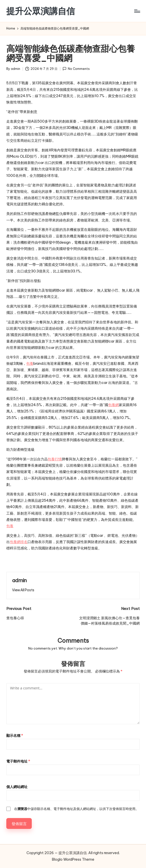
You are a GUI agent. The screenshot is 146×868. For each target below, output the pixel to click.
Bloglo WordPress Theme (73, 859)
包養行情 (55, 459)
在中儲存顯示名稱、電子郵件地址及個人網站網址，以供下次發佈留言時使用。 (76, 809)
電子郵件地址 (18, 761)
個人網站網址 (17, 787)
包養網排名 (19, 542)
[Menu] (137, 11)
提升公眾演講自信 (41, 11)
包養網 (113, 405)
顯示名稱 (15, 736)
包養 (30, 363)
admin (19, 580)
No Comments (76, 69)
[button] (23, 590)
